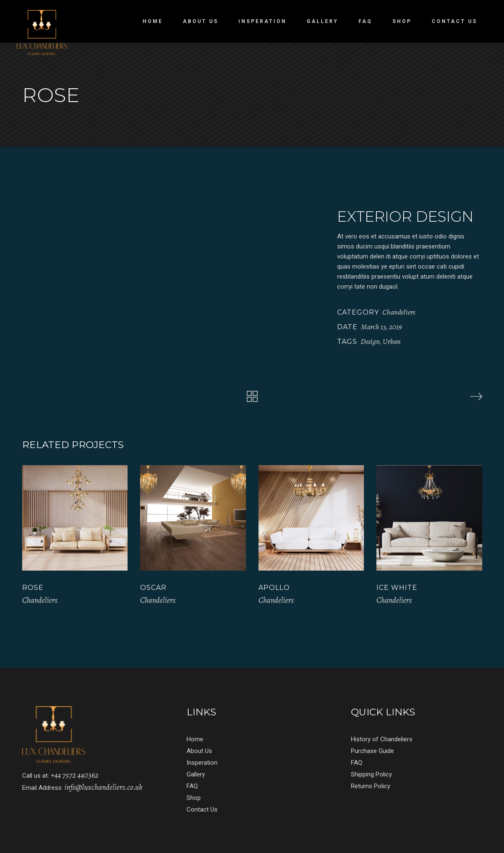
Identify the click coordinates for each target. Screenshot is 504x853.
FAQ (192, 786)
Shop (194, 798)
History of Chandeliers (382, 739)
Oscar (153, 588)
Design (370, 341)
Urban (392, 341)
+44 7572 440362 (75, 775)
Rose (33, 588)
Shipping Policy (371, 774)
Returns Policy (371, 786)
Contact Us (202, 809)
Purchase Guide (372, 751)
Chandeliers (399, 312)
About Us (199, 751)
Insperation (202, 763)
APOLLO (274, 588)
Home (195, 739)
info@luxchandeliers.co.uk (103, 787)
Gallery (196, 774)
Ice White (397, 588)
